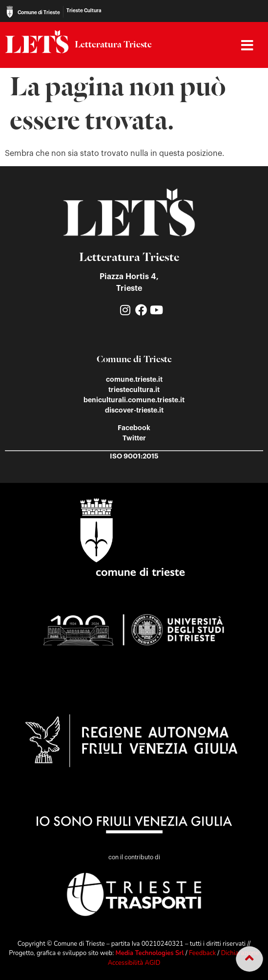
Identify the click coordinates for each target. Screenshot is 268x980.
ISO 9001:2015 (134, 456)
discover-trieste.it (134, 410)
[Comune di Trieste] (10, 12)
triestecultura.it (134, 390)
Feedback (202, 953)
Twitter (134, 438)
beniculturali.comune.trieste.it (134, 400)
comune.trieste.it (134, 379)
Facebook (134, 428)
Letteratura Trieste (113, 45)
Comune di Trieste (39, 13)
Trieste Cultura (84, 11)
